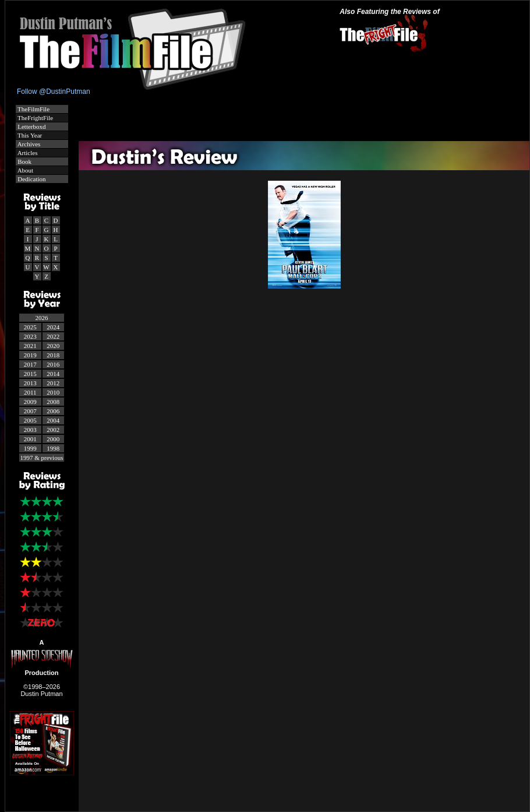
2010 (53, 392)
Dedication (31, 179)
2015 (30, 374)
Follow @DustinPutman (54, 92)
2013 (30, 383)
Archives (29, 144)
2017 (30, 364)
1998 (53, 448)
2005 (30, 420)
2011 (30, 392)
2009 (30, 402)
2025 (30, 327)
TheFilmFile (33, 109)
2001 (30, 439)
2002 (53, 430)
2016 (53, 364)
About (25, 170)
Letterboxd (31, 126)
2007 (30, 411)
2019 (30, 355)
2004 (53, 420)
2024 (53, 327)
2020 (53, 346)
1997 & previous (42, 458)
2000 (53, 439)
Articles (27, 153)
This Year (29, 135)
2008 (53, 402)
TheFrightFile (35, 118)
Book (24, 161)
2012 (53, 383)
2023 (30, 336)
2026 (42, 318)
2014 (53, 374)
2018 (53, 355)
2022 (53, 336)
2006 (53, 411)
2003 (30, 430)
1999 (30, 448)
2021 (30, 346)
